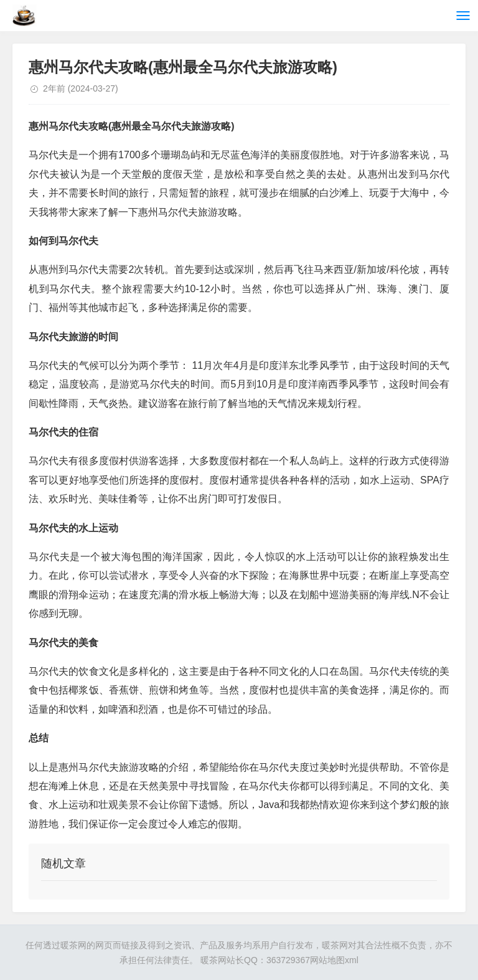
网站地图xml (334, 960)
